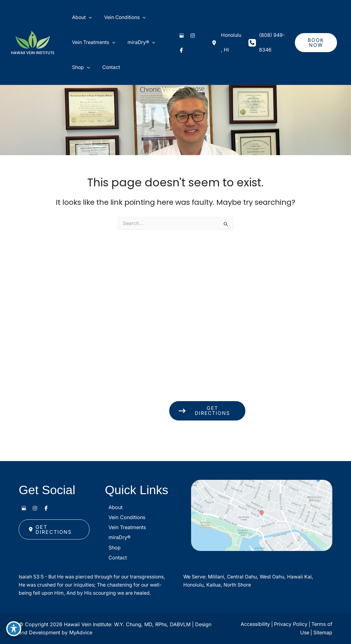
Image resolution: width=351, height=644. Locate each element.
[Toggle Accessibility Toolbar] (14, 630)
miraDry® (116, 521)
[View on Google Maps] (262, 502)
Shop (111, 534)
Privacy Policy (290, 624)
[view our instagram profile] (189, 44)
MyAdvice (81, 632)
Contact (114, 546)
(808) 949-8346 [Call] (270, 49)
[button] (315, 49)
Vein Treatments (124, 509)
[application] (85, 20)
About (112, 483)
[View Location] (223, 49)
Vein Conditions (123, 496)
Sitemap (323, 632)
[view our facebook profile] (177, 54)
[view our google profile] (177, 44)
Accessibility (254, 624)
